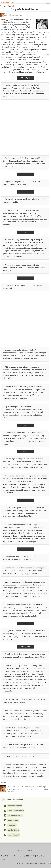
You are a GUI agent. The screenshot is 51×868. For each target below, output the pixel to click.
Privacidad (44, 864)
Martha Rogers (13, 830)
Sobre (49, 864)
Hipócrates (12, 825)
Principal (3, 6)
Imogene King (13, 820)
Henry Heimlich (14, 835)
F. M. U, (7, 14)
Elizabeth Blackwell (15, 815)
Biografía (11, 6)
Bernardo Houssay (15, 806)
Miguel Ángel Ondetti (16, 811)
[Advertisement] (25, 128)
